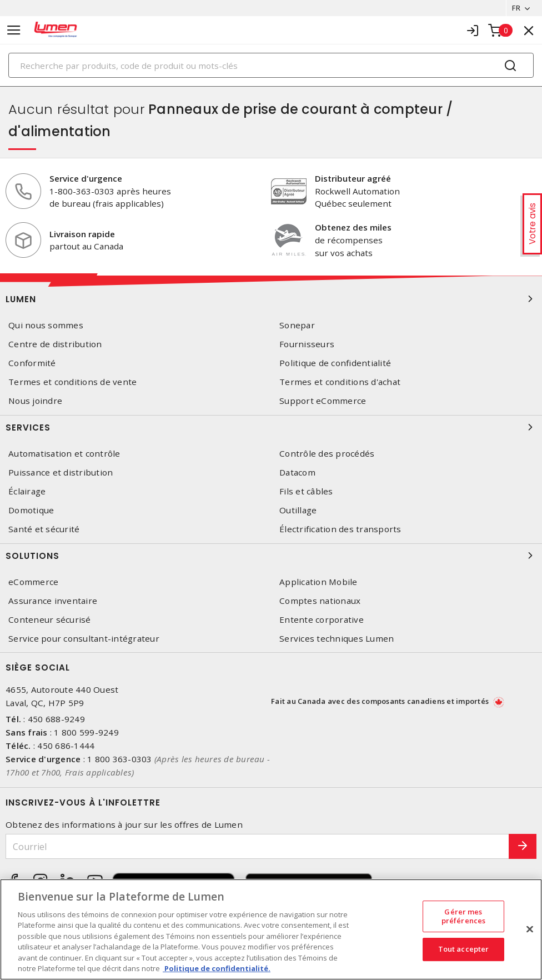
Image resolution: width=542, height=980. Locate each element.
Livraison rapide (82, 234)
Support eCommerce (323, 401)
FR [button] (516, 8)
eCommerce (33, 582)
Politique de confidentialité (335, 363)
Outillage (298, 510)
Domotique (31, 510)
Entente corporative (322, 620)
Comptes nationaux (320, 601)
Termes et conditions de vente (72, 382)
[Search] (271, 65)
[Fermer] (530, 929)
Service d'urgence (86, 178)
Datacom (297, 472)
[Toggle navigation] (14, 30)
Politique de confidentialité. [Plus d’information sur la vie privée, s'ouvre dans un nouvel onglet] (217, 968)
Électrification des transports (340, 529)
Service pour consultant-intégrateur (84, 639)
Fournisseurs (307, 344)
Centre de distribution (55, 344)
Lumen (271, 299)
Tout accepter (464, 949)
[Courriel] (257, 846)
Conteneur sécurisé (50, 620)
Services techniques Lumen (337, 639)
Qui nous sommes (46, 325)
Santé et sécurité (44, 529)
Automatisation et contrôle (64, 454)
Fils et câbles (306, 491)
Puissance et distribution (61, 472)
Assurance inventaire (53, 601)
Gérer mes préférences (463, 916)
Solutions (271, 556)
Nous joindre (35, 401)
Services (271, 427)
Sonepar (297, 325)
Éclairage (27, 491)
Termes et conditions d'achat (340, 382)
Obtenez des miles (353, 227)
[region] (271, 929)
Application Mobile (318, 582)
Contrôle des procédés (327, 454)
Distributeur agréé (353, 178)
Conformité (32, 363)
